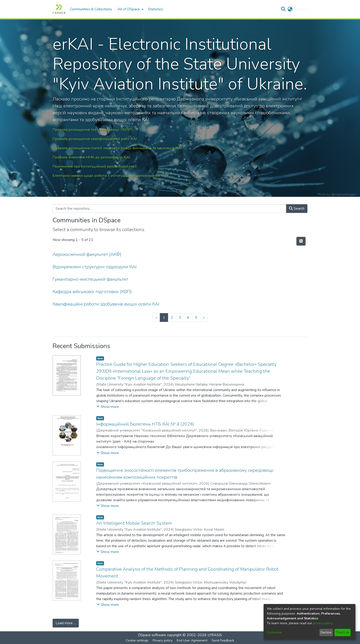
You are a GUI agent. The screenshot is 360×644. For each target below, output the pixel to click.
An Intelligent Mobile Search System (134, 523)
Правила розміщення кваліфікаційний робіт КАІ (95, 139)
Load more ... (66, 623)
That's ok (342, 632)
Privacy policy (163, 640)
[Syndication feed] (301, 241)
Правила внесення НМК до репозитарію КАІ (91, 157)
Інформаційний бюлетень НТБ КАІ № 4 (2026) (145, 424)
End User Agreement (192, 640)
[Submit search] (283, 9)
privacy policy (323, 623)
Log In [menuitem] (299, 9)
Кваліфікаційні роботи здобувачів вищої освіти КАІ (106, 304)
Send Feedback (223, 640)
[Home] (59, 9)
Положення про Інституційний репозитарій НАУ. (95, 166)
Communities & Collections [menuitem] (91, 9)
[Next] (204, 318)
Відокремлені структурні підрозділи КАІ (95, 267)
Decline (326, 632)
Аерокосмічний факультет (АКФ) (87, 254)
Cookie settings (137, 640)
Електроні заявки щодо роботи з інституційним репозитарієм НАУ (111, 176)
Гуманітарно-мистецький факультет (90, 279)
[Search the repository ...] (169, 209)
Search (297, 209)
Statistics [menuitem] (156, 9)
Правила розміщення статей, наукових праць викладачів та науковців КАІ (117, 148)
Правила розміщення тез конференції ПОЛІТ (92, 130)
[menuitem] (130, 9)
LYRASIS (215, 635)
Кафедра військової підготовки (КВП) (92, 292)
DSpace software (152, 635)
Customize (274, 632)
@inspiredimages (344, 194)
